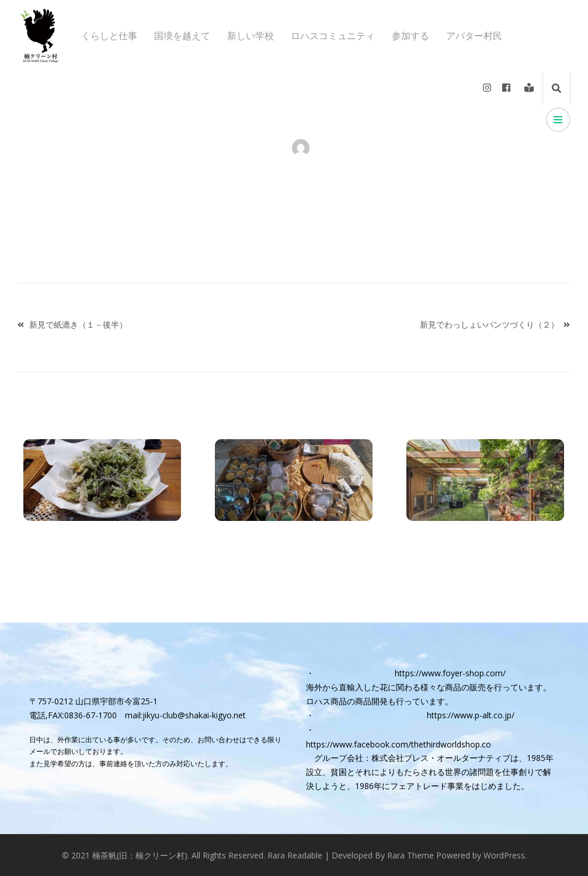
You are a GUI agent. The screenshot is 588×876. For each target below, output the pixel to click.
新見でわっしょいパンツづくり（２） (489, 324)
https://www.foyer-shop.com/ (450, 673)
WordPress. (505, 855)
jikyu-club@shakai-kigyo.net (194, 715)
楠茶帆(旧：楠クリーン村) (140, 855)
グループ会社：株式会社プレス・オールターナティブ (412, 758)
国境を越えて (182, 36)
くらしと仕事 (109, 36)
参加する (410, 36)
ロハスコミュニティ (333, 36)
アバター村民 (474, 36)
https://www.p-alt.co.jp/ (471, 715)
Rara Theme (410, 855)
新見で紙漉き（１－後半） (78, 324)
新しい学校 (250, 36)
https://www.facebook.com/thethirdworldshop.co (399, 744)
